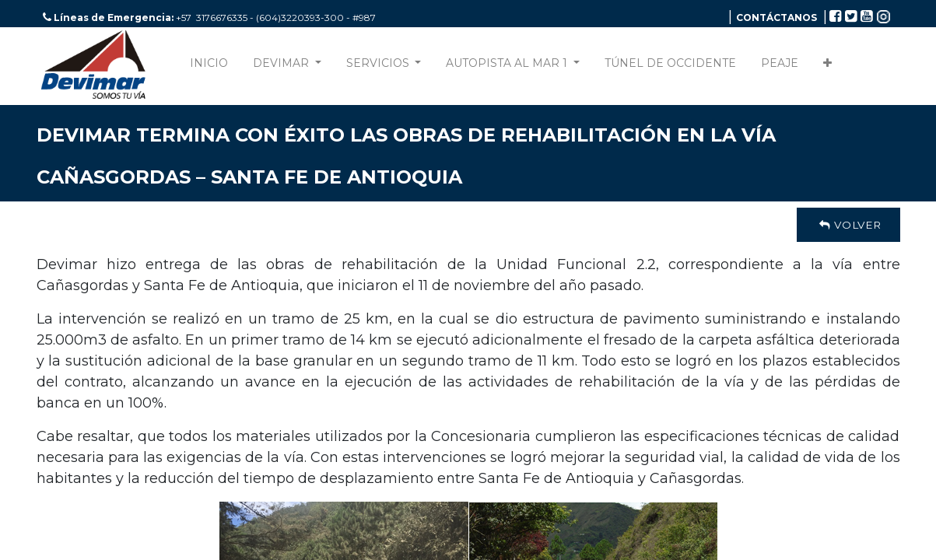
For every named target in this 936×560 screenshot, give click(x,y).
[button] (827, 66)
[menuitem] (209, 66)
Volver (848, 225)
